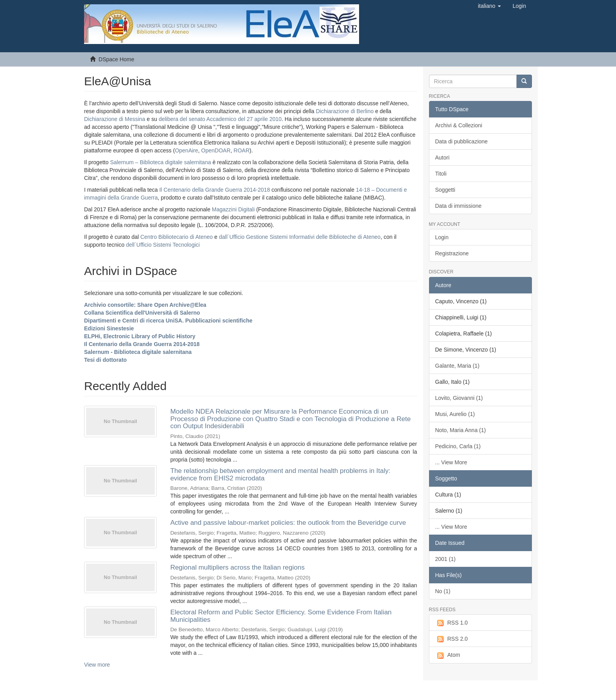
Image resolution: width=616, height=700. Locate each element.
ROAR (242, 150)
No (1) (443, 591)
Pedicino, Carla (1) (458, 446)
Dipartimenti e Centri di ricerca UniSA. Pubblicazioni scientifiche (168, 321)
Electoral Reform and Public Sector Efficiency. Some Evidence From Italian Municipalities (281, 616)
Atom (448, 655)
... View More (451, 462)
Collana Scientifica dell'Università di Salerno (142, 313)
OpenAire (186, 150)
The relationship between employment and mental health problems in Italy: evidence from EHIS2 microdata (280, 475)
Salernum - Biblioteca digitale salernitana (138, 352)
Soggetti (445, 190)
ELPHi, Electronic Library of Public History (140, 336)
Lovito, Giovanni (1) (459, 398)
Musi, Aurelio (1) (455, 414)
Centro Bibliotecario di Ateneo (176, 237)
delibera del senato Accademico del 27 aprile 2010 (220, 119)
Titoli (441, 174)
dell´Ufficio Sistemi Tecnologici (163, 245)
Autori (443, 158)
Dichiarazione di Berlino (346, 111)
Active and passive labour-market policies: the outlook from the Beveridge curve (288, 523)
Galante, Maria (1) (457, 366)
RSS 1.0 (452, 623)
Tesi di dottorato (105, 360)
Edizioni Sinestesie (109, 328)
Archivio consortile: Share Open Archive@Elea (145, 305)
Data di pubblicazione (462, 141)
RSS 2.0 (452, 639)
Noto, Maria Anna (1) (461, 430)
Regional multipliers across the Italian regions (237, 567)
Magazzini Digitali (233, 209)
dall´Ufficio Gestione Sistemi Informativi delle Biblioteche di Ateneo (300, 237)
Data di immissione (458, 206)
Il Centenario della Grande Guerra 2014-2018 (214, 190)
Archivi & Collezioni (459, 125)
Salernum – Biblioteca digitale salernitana (161, 162)
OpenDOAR (216, 150)
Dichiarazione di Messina (115, 119)
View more (97, 665)
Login (442, 237)
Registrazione (452, 253)
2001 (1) (445, 559)
